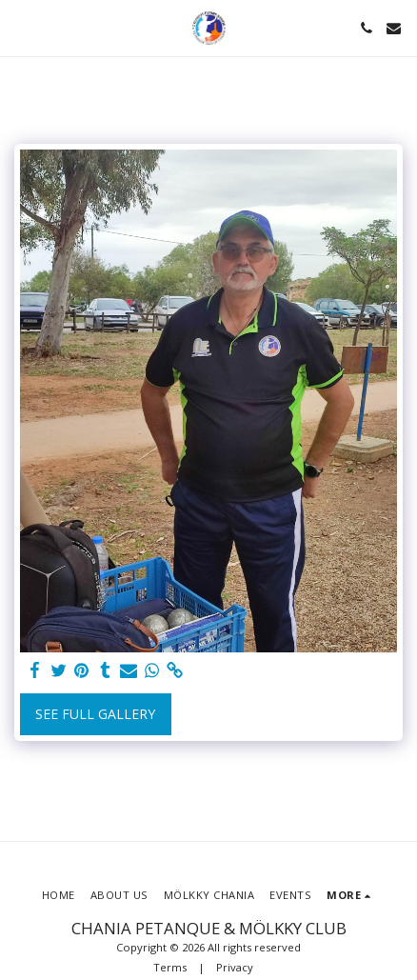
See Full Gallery (95, 714)
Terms (170, 967)
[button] (21, 27)
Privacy (235, 967)
